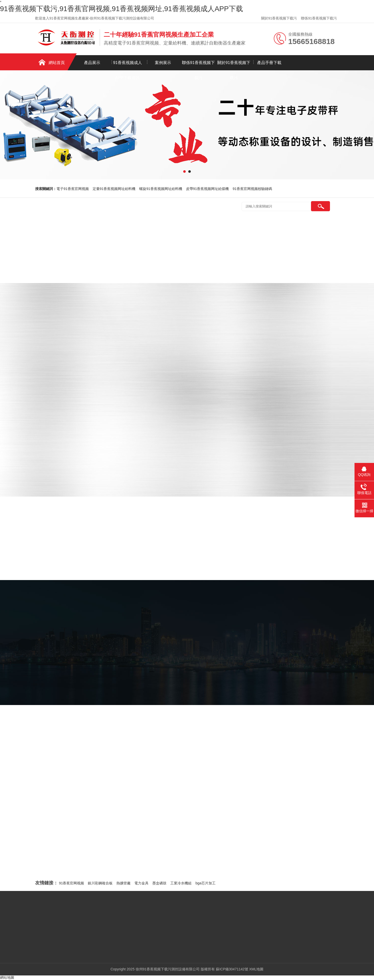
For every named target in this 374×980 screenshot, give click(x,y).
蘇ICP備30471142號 (232, 969)
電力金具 (141, 883)
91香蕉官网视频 (72, 883)
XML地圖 (256, 969)
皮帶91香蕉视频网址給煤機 (207, 189)
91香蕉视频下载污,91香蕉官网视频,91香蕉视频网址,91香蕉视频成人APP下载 (121, 9)
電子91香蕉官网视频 (73, 189)
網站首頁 (57, 63)
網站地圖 (7, 977)
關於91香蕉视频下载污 (279, 18)
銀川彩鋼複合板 (100, 883)
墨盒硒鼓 (159, 883)
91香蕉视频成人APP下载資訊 (128, 65)
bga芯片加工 (205, 883)
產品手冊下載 (269, 63)
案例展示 (163, 63)
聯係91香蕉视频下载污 (319, 18)
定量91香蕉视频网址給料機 (114, 189)
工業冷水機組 (181, 883)
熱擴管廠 (123, 883)
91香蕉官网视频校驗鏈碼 (252, 189)
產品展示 (92, 63)
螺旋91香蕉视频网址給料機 (161, 189)
